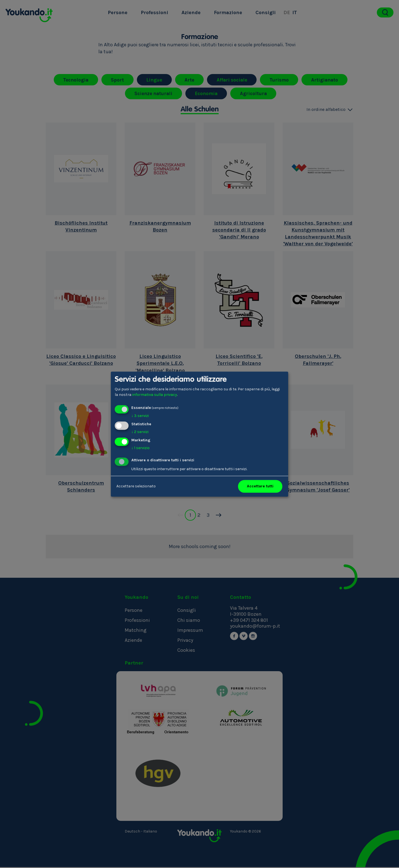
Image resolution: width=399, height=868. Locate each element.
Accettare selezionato (136, 486)
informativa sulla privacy (155, 395)
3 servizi (140, 416)
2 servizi (140, 432)
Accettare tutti (260, 486)
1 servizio (140, 448)
